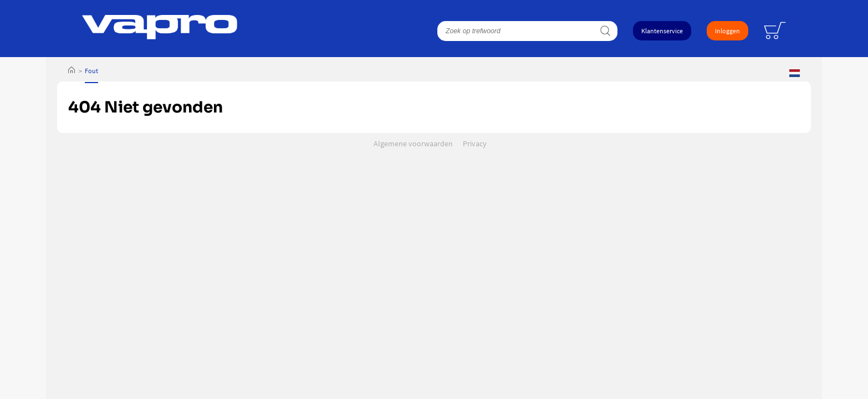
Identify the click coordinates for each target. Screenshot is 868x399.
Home (72, 71)
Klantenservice (662, 31)
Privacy (475, 144)
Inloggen (727, 31)
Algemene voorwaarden (413, 144)
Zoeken (605, 31)
